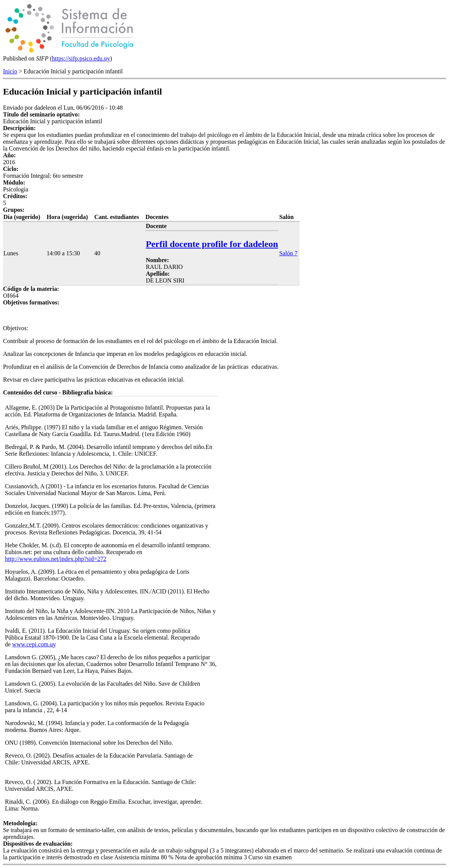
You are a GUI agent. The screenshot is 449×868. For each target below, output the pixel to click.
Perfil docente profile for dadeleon (212, 244)
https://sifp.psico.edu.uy (81, 58)
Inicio (10, 71)
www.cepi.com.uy (34, 644)
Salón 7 (288, 253)
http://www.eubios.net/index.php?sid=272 (56, 559)
